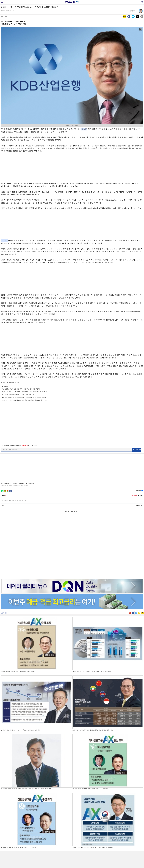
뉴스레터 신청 (137, 450)
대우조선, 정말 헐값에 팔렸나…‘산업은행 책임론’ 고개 (19, 395)
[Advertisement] (72, 168)
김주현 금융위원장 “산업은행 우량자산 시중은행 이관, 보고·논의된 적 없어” (25, 397)
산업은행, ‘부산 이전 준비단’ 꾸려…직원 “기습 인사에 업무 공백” (22, 389)
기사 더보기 (11, 552)
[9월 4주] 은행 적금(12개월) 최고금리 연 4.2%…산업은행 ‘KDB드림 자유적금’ (25, 392)
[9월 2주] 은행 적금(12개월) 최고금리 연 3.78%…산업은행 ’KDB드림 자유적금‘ (25, 400)
